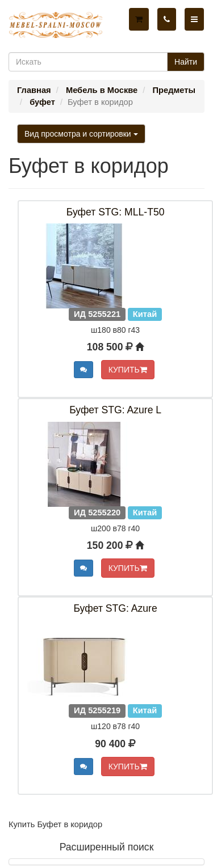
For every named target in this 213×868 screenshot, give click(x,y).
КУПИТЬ (128, 370)
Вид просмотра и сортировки (81, 134)
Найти (186, 62)
